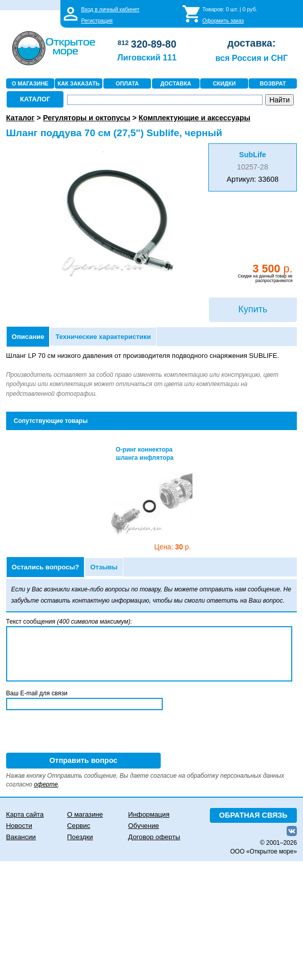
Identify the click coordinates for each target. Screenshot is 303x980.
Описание (28, 337)
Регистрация (97, 20)
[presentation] (84, 733)
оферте (46, 784)
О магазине (85, 814)
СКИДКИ (224, 83)
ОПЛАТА (127, 83)
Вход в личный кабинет (110, 9)
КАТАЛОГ (35, 99)
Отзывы (104, 567)
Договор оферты (154, 837)
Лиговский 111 (147, 57)
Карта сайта (25, 814)
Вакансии (21, 837)
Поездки (80, 837)
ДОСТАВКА (176, 83)
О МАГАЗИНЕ (30, 83)
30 (172, 547)
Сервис (79, 826)
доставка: (251, 43)
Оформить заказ (223, 20)
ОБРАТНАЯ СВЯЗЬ (253, 815)
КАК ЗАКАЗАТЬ (79, 83)
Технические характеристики (103, 337)
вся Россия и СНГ (252, 58)
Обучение (143, 826)
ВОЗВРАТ (273, 83)
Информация (149, 814)
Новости (19, 826)
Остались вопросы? (46, 567)
